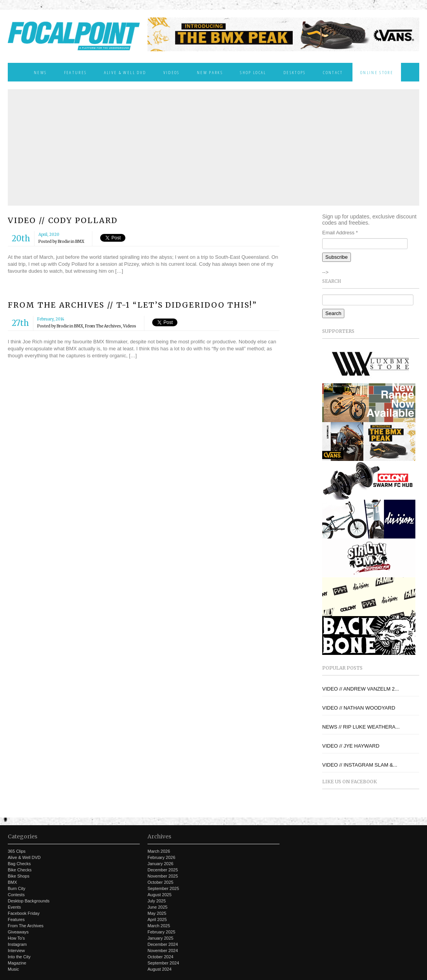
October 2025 (161, 882)
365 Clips (17, 851)
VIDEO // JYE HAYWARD (351, 746)
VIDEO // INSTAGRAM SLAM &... (360, 765)
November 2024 (163, 951)
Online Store (377, 72)
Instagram (17, 944)
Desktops (295, 72)
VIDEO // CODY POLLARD (63, 220)
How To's (16, 938)
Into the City (19, 957)
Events (14, 907)
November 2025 (163, 876)
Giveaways (18, 932)
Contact (333, 72)
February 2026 (161, 857)
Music (13, 969)
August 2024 (160, 969)
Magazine (17, 963)
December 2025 (163, 870)
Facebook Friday (24, 913)
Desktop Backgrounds (29, 901)
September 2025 (163, 888)
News (40, 72)
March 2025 (159, 926)
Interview (16, 951)
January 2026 (161, 864)
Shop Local (253, 72)
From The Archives (103, 326)
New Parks (210, 72)
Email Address (340, 233)
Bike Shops (19, 876)
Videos (172, 72)
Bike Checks (20, 870)
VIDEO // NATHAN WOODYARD (359, 708)
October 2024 (161, 957)
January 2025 (161, 938)
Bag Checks (19, 864)
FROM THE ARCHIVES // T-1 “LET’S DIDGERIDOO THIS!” (132, 305)
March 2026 (159, 851)
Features (76, 72)
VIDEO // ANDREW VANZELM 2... (361, 689)
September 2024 (163, 963)
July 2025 (157, 901)
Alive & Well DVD (125, 72)
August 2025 (160, 895)
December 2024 (163, 944)
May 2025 (157, 913)
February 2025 (161, 932)
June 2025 (157, 907)
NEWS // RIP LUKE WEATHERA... (361, 727)
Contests (16, 895)
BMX (80, 242)
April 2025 (157, 919)
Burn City (16, 888)
